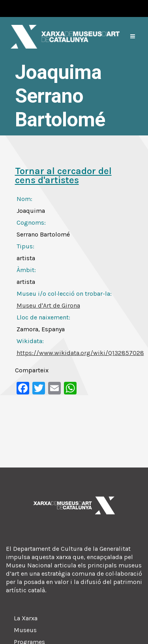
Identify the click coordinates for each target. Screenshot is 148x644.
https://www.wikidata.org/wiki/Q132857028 (80, 353)
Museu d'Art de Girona (48, 305)
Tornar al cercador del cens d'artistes (63, 176)
